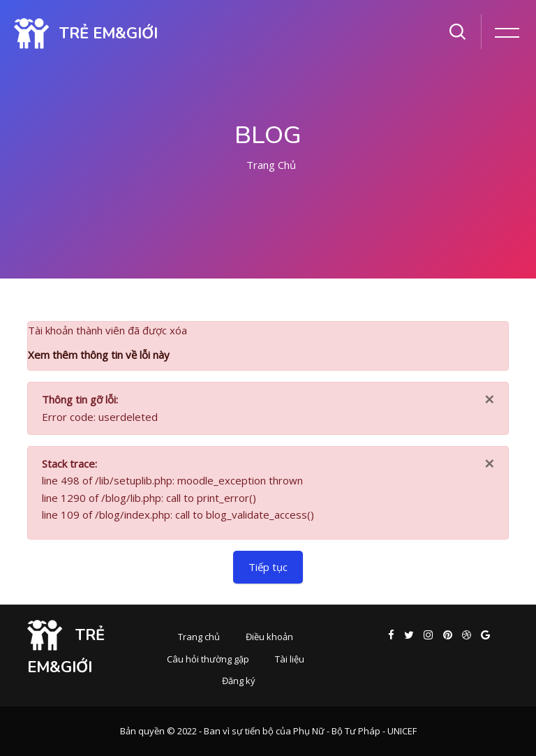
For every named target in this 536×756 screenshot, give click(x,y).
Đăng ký (239, 681)
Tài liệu (290, 659)
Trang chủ (271, 165)
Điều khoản (269, 637)
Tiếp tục (268, 567)
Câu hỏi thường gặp (208, 659)
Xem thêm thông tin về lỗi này (99, 355)
